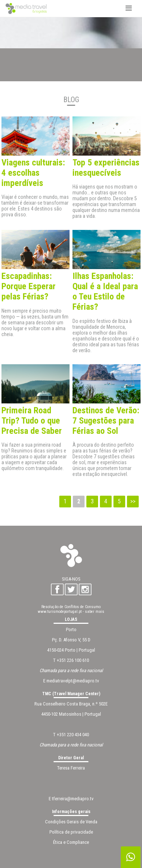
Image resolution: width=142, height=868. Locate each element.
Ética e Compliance (71, 842)
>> (133, 501)
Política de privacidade (71, 832)
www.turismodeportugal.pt (60, 612)
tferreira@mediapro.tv (73, 799)
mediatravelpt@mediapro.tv (73, 681)
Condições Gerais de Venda (71, 822)
